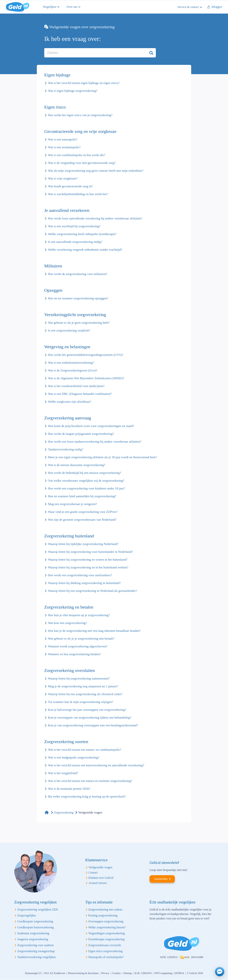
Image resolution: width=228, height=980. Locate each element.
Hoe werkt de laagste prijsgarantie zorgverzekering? (81, 434)
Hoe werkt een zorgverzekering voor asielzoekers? (80, 575)
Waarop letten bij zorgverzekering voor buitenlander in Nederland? (90, 552)
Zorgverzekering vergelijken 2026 (38, 909)
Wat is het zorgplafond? (63, 773)
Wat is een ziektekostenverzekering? (71, 363)
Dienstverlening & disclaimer (83, 973)
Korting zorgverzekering (103, 915)
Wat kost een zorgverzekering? (67, 623)
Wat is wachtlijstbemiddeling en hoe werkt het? (78, 194)
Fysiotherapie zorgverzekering (106, 939)
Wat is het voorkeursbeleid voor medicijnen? (76, 386)
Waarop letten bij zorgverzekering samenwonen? (79, 679)
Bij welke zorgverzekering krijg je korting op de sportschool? (87, 797)
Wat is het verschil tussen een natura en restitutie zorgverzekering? (90, 781)
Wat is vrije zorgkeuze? (63, 178)
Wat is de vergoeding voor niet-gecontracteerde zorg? (82, 163)
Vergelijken (50, 7)
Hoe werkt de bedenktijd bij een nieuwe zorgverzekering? (85, 473)
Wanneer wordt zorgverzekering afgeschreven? (78, 646)
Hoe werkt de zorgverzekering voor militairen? (78, 274)
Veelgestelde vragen (100, 867)
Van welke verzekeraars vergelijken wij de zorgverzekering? (86, 481)
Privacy (105, 973)
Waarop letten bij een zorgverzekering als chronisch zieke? (85, 694)
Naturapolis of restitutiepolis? (106, 957)
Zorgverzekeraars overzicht (105, 945)
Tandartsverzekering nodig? (66, 449)
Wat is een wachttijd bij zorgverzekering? (74, 226)
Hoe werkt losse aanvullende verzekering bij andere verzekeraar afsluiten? (95, 218)
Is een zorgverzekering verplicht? (69, 330)
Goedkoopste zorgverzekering (35, 921)
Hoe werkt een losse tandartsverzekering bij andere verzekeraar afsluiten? (95, 442)
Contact (93, 873)
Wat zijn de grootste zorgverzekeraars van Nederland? (82, 520)
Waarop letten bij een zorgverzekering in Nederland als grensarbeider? (93, 591)
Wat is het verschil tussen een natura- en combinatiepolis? (85, 750)
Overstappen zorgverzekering (106, 921)
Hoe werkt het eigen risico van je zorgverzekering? (80, 115)
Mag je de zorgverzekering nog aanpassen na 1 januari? (83, 686)
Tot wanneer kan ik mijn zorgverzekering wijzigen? (81, 702)
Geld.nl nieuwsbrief (164, 863)
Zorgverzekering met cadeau (105, 909)
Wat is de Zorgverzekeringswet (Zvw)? (73, 370)
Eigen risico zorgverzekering (106, 951)
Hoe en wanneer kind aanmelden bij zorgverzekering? (82, 496)
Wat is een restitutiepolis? (64, 147)
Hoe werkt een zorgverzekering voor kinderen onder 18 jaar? (86, 488)
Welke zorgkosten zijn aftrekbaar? (70, 402)
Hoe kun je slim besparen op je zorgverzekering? (79, 615)
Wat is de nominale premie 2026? (69, 789)
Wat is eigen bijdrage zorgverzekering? (73, 91)
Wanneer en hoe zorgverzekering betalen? (74, 654)
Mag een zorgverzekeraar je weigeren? (72, 504)
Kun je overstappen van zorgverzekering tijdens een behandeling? (90, 718)
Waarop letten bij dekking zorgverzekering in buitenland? (84, 583)
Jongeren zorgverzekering (33, 939)
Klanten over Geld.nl (101, 878)
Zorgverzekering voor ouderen (35, 945)
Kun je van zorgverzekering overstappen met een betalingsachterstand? (93, 725)
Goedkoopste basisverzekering (36, 927)
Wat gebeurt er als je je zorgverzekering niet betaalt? (81, 639)
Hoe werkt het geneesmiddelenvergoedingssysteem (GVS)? (86, 355)
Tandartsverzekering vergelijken (36, 957)
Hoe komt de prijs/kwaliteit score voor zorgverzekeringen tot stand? (91, 426)
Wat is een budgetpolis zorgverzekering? (74, 757)
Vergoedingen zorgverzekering (107, 933)
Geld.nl (18, 7)
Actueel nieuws (98, 883)
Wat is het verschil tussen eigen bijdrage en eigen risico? (84, 83)
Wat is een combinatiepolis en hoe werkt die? (77, 155)
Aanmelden (161, 879)
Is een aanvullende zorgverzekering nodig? (75, 242)
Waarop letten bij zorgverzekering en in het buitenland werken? (88, 567)
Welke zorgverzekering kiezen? (107, 927)
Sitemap (128, 973)
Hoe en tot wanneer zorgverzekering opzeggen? (78, 298)
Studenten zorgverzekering (33, 933)
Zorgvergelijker (27, 915)
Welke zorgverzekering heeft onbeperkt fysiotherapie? (82, 234)
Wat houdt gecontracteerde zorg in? (70, 186)
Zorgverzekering (64, 812)
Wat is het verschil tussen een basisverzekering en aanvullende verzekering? (96, 765)
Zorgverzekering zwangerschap (36, 951)
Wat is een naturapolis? (63, 139)
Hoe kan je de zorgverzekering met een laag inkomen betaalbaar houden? (94, 631)
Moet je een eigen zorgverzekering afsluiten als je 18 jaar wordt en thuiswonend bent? (102, 457)
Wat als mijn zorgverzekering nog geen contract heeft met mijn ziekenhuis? (96, 171)
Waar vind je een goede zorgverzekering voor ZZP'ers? (83, 512)
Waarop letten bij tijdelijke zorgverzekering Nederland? (83, 544)
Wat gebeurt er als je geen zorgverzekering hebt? (79, 323)
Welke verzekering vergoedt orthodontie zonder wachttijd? (85, 250)
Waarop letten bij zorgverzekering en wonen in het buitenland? (88, 560)
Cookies (116, 973)
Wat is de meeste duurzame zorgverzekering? (77, 465)
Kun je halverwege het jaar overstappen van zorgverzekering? (87, 710)
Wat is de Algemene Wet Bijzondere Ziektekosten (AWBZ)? (86, 378)
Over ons (72, 7)
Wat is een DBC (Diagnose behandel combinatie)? (80, 394)
